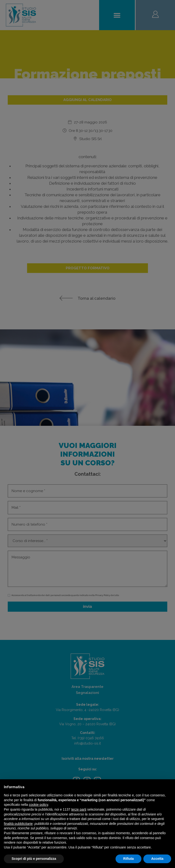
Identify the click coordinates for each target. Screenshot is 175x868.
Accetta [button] (157, 859)
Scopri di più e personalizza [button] (34, 859)
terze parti (79, 809)
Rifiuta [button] (129, 859)
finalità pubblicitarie (18, 824)
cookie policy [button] (39, 805)
